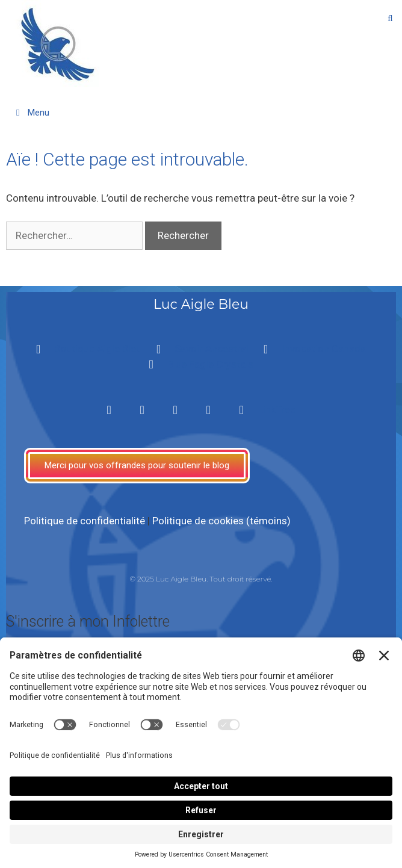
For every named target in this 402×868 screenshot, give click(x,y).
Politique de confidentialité (85, 521)
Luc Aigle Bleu (201, 304)
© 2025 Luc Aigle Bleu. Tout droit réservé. (201, 579)
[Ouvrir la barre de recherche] (390, 18)
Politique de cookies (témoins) (221, 521)
